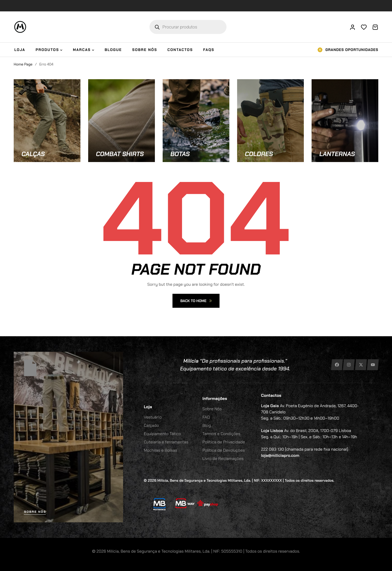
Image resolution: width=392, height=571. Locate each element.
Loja (148, 407)
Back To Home (196, 301)
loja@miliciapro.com (280, 455)
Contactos (271, 395)
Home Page (23, 64)
